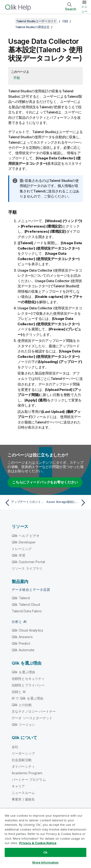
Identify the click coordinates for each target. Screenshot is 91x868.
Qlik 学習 (18, 555)
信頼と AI (19, 691)
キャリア (18, 786)
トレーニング (22, 548)
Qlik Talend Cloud (26, 604)
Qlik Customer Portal (28, 562)
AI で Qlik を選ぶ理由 (27, 698)
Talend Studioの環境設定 (32, 27)
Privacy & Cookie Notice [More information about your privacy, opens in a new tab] (38, 843)
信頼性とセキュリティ (28, 678)
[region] (45, 838)
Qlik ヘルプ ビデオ (26, 535)
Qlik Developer (24, 542)
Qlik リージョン (24, 724)
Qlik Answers (22, 637)
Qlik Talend (21, 598)
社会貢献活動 (22, 760)
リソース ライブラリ (27, 568)
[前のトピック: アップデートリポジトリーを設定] (24, 502)
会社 (15, 746)
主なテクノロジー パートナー (34, 711)
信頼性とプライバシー (28, 685)
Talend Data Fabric (27, 611)
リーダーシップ (23, 753)
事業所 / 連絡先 (23, 799)
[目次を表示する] (9, 21)
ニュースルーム (23, 792)
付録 (65, 21)
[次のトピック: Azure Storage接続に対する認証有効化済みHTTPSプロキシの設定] (67, 502)
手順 (17, 78)
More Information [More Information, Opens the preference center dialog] (45, 862)
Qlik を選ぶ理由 (24, 672)
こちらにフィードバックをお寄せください (45, 482)
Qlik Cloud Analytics (27, 630)
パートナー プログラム (29, 779)
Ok (45, 852)
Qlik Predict (21, 643)
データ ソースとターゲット (32, 718)
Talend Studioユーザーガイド (36, 21)
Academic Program (27, 773)
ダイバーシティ (23, 766)
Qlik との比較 (22, 705)
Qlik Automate (23, 650)
